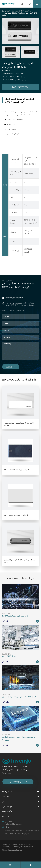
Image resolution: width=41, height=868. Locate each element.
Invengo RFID (17, 11)
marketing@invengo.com (14, 298)
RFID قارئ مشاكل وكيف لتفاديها (15, 616)
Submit (11, 367)
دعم (4, 801)
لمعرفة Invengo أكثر (18, 782)
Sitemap (5, 850)
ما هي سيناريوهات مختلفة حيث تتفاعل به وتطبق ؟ (19, 739)
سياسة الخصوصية (16, 850)
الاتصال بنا (6, 816)
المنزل (8, 11)
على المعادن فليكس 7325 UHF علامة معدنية (19, 424)
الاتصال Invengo (20, 87)
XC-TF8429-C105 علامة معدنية (17, 470)
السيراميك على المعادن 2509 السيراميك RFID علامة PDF (20, 267)
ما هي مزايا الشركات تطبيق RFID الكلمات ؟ (20, 697)
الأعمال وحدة (7, 811)
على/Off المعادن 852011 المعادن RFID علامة (19, 561)
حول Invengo (7, 806)
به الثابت (28, 11)
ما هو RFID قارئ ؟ (10, 656)
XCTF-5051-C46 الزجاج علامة (16, 515)
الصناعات (6, 797)
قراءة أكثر (20, 621)
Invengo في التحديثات (20, 578)
